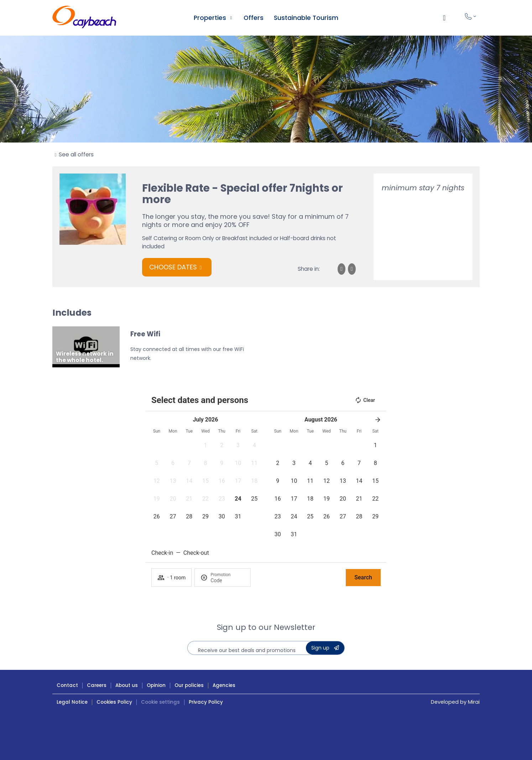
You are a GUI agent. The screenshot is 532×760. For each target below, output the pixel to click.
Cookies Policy (114, 702)
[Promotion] (228, 580)
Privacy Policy (206, 702)
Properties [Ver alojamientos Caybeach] (210, 18)
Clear (365, 400)
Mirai (474, 702)
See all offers (76, 154)
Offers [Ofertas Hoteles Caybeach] (254, 18)
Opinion (156, 685)
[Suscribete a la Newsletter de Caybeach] (325, 648)
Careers (97, 685)
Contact (67, 685)
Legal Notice (72, 702)
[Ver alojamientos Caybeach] (231, 18)
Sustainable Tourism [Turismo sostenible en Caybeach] (306, 18)
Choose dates (173, 267)
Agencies (224, 685)
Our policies (189, 685)
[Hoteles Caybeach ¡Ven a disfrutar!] (84, 18)
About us (127, 685)
